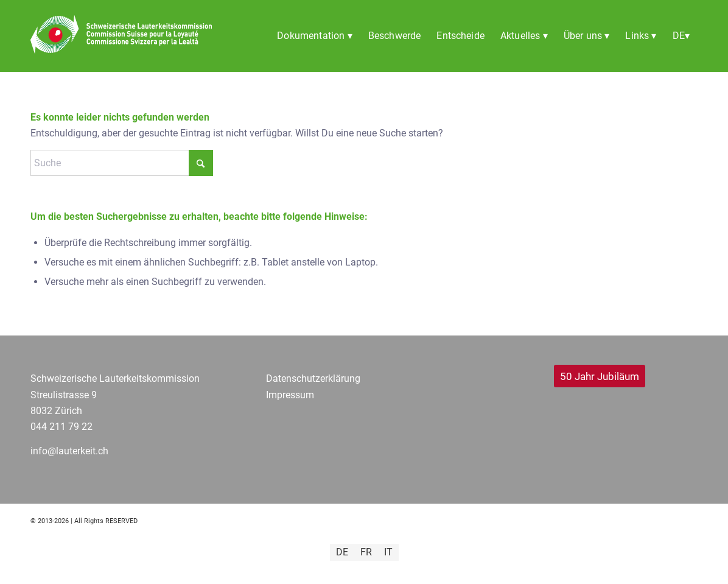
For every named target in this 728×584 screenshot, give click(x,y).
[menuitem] (314, 36)
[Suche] (122, 163)
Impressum (290, 395)
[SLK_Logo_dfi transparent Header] (121, 51)
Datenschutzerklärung (313, 378)
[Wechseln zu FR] (366, 552)
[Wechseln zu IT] (388, 552)
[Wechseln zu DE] (342, 552)
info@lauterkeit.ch (69, 451)
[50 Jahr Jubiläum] (600, 376)
